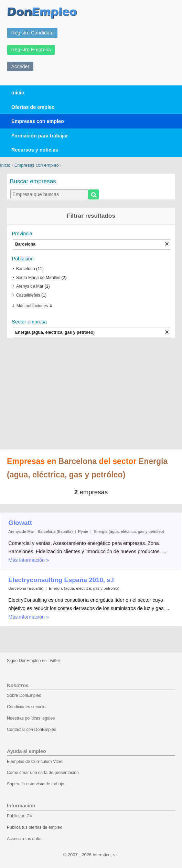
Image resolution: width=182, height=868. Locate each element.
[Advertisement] (91, 394)
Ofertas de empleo (33, 107)
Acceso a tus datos (25, 839)
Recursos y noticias (35, 150)
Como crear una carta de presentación (43, 773)
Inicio (18, 93)
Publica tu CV (20, 816)
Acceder (20, 66)
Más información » (29, 560)
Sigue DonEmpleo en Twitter (34, 661)
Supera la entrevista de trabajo (36, 784)
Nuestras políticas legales (31, 718)
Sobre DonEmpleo (24, 695)
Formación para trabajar (40, 136)
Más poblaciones (32, 306)
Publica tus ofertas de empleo (35, 827)
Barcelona (26, 269)
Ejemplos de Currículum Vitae (35, 762)
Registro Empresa (31, 50)
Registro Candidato (33, 33)
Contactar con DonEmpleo (32, 730)
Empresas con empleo (38, 121)
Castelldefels (28, 295)
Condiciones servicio (26, 707)
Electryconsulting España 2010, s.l (61, 580)
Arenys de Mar (30, 286)
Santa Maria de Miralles (38, 278)
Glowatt (20, 523)
